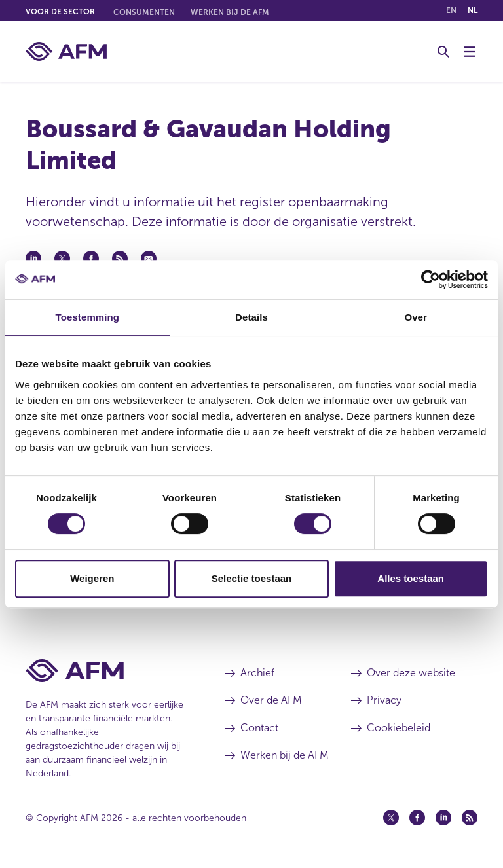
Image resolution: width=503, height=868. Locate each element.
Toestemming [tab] (88, 317)
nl (473, 10)
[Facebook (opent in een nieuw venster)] (417, 818)
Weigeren (92, 578)
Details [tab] (251, 317)
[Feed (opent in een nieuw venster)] (470, 818)
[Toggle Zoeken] (443, 52)
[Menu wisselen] (470, 52)
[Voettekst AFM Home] (105, 671)
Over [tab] (416, 317)
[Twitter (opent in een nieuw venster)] (391, 818)
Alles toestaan (411, 578)
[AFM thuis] (66, 51)
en (451, 10)
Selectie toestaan (252, 578)
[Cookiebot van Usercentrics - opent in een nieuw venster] (431, 280)
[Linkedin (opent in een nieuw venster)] (443, 818)
